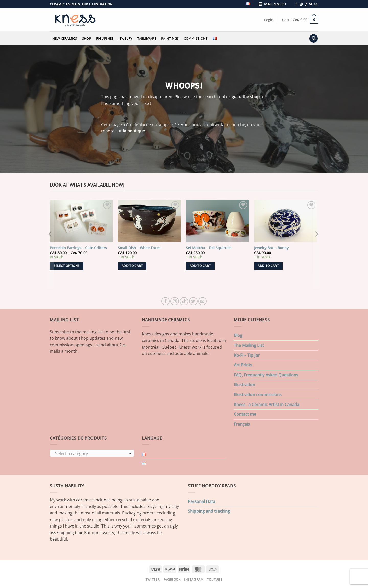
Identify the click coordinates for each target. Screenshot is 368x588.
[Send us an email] (316, 4)
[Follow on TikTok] (306, 4)
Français (242, 424)
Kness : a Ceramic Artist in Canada (267, 405)
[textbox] (91, 454)
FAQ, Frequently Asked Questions (266, 375)
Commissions (196, 38)
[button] (273, 4)
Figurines (105, 38)
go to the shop (246, 97)
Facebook (172, 579)
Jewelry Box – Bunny (271, 248)
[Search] (314, 38)
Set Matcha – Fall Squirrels (209, 248)
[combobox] (92, 453)
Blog (238, 335)
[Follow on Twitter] (311, 4)
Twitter (153, 579)
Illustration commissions (258, 395)
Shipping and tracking (209, 511)
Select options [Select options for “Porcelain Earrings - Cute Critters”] (67, 266)
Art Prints (243, 365)
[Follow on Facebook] (296, 4)
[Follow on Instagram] (301, 4)
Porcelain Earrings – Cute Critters (78, 248)
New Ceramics (65, 38)
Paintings (170, 38)
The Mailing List (249, 345)
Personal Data (202, 501)
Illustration (244, 385)
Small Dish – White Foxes (139, 248)
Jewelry (125, 38)
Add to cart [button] (132, 266)
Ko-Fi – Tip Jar (247, 355)
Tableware (147, 38)
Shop (87, 38)
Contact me (245, 414)
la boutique (134, 131)
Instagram (194, 579)
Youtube (215, 579)
